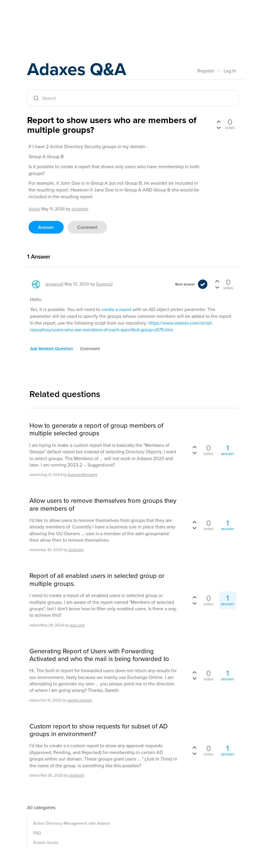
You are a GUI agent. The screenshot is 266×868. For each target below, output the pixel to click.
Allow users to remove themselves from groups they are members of (103, 505)
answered (54, 284)
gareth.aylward (80, 700)
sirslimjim (76, 550)
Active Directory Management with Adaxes (72, 823)
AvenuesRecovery (82, 475)
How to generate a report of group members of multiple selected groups (96, 430)
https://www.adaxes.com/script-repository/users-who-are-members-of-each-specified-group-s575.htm (122, 326)
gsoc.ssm (77, 625)
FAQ (37, 833)
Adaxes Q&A (77, 69)
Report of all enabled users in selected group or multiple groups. (97, 580)
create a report (116, 309)
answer (46, 227)
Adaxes (55, 17)
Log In (230, 71)
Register (206, 71)
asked (34, 209)
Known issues (46, 843)
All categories (41, 807)
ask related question (52, 349)
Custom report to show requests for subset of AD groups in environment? (99, 730)
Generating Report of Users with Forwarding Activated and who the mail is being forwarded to (99, 655)
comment (87, 227)
